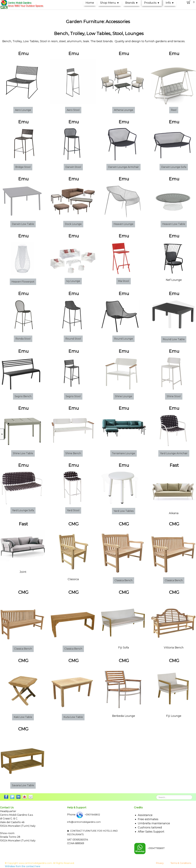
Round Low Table (174, 339)
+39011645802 (88, 815)
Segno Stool (73, 396)
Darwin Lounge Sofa (174, 167)
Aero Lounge (23, 110)
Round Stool (73, 339)
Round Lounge (123, 339)
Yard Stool (73, 510)
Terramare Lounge (123, 453)
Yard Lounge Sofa (23, 510)
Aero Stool (73, 110)
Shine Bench (73, 453)
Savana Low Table (23, 785)
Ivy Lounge (73, 281)
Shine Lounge (124, 396)
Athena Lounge (124, 110)
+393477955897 (149, 848)
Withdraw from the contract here (23, 866)
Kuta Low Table (73, 717)
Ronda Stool (23, 339)
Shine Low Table (23, 453)
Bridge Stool (23, 167)
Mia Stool (123, 281)
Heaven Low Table (174, 224)
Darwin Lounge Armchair (123, 167)
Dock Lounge (73, 224)
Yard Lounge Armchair (174, 453)
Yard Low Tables (124, 511)
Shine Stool (174, 396)
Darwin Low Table (23, 224)
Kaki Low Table (23, 717)
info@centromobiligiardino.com (84, 822)
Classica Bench (123, 580)
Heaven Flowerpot (23, 282)
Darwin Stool (73, 167)
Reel (174, 110)
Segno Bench (23, 396)
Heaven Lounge (123, 224)
